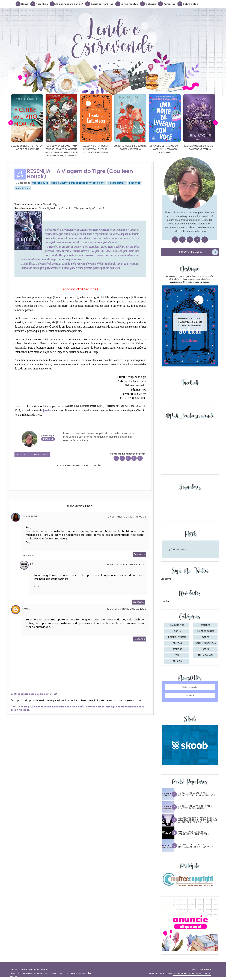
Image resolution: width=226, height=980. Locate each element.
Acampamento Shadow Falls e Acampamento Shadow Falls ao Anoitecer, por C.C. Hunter (198, 820)
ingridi (26, 609)
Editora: (136, 385)
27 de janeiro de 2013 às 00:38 (127, 517)
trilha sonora (206, 655)
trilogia (177, 661)
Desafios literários (99, 4)
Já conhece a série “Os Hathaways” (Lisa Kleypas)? (196, 846)
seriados (177, 649)
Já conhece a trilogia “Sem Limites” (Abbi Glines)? (196, 807)
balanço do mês (206, 631)
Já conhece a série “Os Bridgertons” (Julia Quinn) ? (197, 794)
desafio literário (177, 637)
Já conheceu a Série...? (67, 4)
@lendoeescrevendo (178, 549)
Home (22, 4)
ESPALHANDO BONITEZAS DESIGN (192, 973)
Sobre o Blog (188, 4)
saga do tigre (23, 188)
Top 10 (177, 631)
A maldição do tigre (51, 208)
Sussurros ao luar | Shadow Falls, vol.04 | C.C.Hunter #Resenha (190, 322)
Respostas (29, 556)
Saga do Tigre (51, 204)
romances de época (206, 643)
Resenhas (39, 4)
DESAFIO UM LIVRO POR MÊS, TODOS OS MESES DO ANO (102, 406)
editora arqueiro (117, 183)
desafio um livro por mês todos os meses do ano (78, 183)
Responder (140, 554)
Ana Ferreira (31, 516)
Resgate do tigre (84, 208)
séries (206, 649)
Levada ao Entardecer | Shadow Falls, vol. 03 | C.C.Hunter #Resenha (115, 149)
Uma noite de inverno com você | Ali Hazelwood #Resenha (184, 149)
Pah (33, 564)
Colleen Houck (40, 183)
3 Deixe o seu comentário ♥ (33, 455)
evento (206, 637)
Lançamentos (127, 4)
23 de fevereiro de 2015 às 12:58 (126, 609)
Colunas (148, 4)
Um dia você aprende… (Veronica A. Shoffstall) (194, 833)
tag (177, 655)
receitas (177, 643)
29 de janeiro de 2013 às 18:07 (125, 564)
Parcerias (167, 4)
